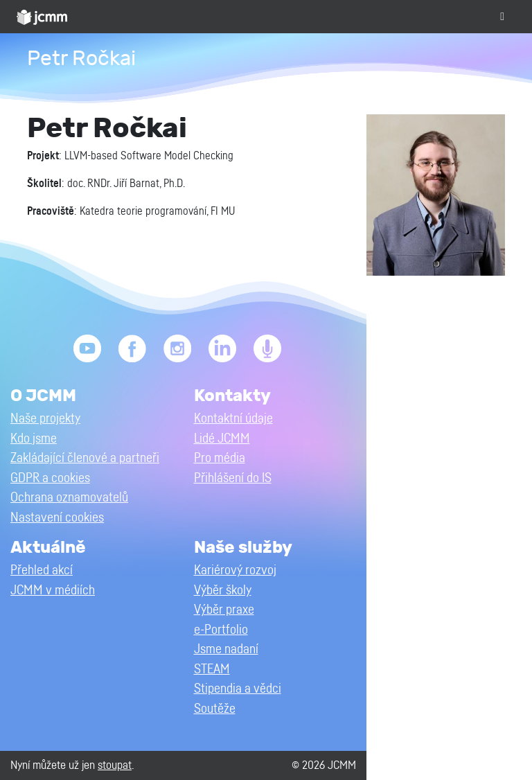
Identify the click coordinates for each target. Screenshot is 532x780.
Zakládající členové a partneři (85, 458)
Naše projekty (45, 419)
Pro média (220, 458)
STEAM (212, 670)
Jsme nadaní (226, 649)
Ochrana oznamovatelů (69, 498)
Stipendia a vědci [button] (238, 689)
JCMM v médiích (53, 591)
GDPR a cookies (50, 478)
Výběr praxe (224, 610)
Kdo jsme (34, 439)
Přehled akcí (42, 570)
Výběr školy (223, 591)
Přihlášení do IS (233, 478)
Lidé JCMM (222, 439)
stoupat (115, 765)
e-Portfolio (221, 630)
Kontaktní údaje (233, 419)
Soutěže (215, 709)
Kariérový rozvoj (235, 570)
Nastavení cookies (57, 518)
